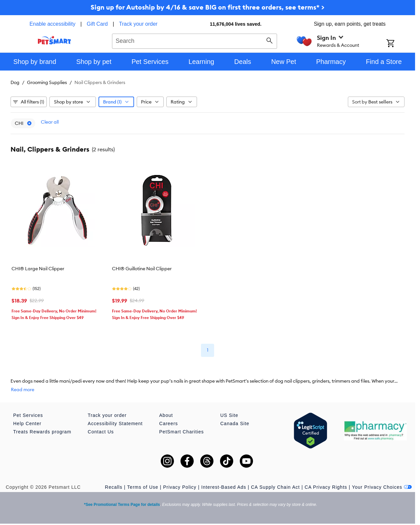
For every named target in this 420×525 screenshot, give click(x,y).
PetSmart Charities (181, 432)
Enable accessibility (52, 24)
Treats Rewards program (42, 432)
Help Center (27, 423)
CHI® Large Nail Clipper (38, 269)
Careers (168, 423)
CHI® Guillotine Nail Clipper (142, 269)
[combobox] (195, 40)
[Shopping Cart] (399, 44)
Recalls (114, 487)
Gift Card (97, 24)
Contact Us (101, 432)
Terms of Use (143, 487)
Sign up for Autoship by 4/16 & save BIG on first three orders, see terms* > (208, 7)
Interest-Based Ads (224, 487)
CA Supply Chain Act (275, 487)
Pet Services (28, 415)
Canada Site (235, 423)
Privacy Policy (180, 487)
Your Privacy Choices (382, 487)
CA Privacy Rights (326, 487)
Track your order (138, 24)
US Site (229, 415)
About (166, 415)
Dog (15, 82)
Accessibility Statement (115, 423)
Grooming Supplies (47, 82)
